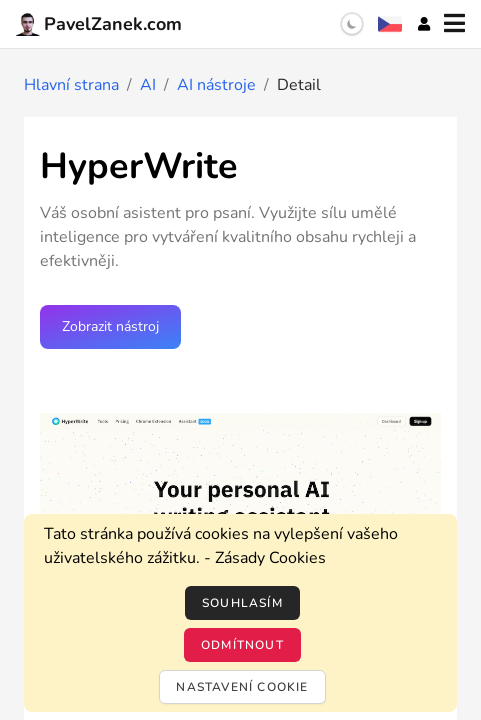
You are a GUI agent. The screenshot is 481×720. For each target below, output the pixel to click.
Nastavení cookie (242, 687)
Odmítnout (242, 645)
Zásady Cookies (270, 558)
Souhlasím (242, 603)
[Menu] (454, 24)
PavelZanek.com (99, 24)
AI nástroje (216, 85)
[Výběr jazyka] (390, 24)
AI (148, 85)
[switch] (352, 24)
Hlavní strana (71, 85)
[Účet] (424, 24)
